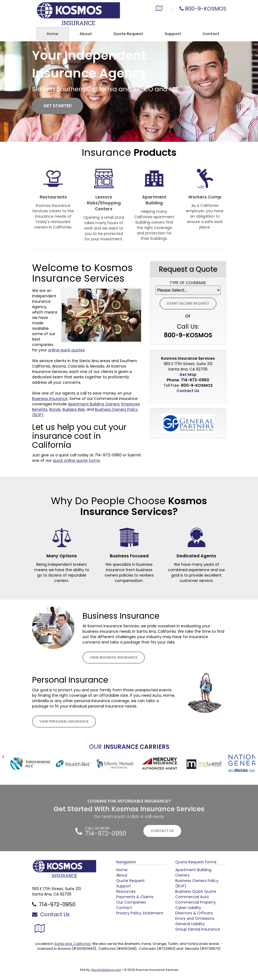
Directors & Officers (194, 913)
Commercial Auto (192, 897)
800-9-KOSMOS (206, 9)
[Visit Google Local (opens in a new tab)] (159, 9)
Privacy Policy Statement (140, 913)
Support (124, 886)
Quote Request (130, 881)
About (86, 34)
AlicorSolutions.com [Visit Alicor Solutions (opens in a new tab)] (106, 970)
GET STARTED (58, 106)
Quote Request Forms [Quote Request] (196, 862)
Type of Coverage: (188, 283)
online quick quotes (66, 350)
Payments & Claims (135, 897)
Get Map (188, 375)
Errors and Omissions (195, 918)
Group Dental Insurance (198, 929)
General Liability (190, 924)
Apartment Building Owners (94, 404)
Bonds (55, 409)
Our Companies (131, 902)
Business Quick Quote (196, 891)
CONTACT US (162, 831)
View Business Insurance (114, 657)
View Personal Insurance (64, 721)
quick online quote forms (76, 460)
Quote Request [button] (128, 34)
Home (52, 34)
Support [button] (173, 34)
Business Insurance (50, 399)
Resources (126, 891)
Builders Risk (74, 409)
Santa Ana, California (72, 944)
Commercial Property (196, 902)
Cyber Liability (188, 908)
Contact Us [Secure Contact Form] (188, 391)
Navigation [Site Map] (126, 862)
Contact (211, 34)
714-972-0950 (108, 455)
